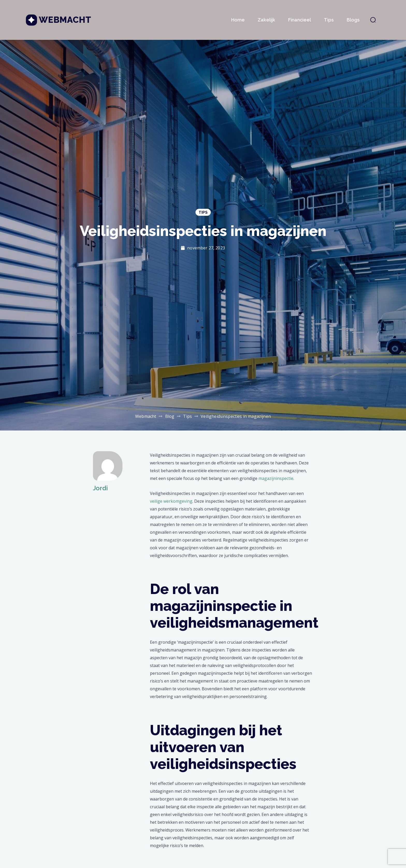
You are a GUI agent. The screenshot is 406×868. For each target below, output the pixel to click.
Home (238, 20)
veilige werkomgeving (171, 501)
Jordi (100, 488)
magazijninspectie (276, 478)
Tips (329, 20)
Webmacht (65, 20)
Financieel (300, 20)
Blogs (353, 20)
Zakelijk (266, 20)
